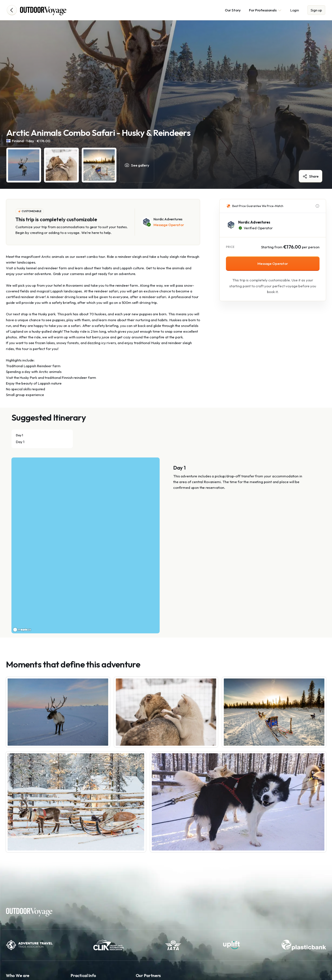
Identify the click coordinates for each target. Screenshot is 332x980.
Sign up (316, 10)
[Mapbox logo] (22, 630)
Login (295, 10)
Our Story (233, 10)
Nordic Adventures (254, 222)
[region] (86, 545)
